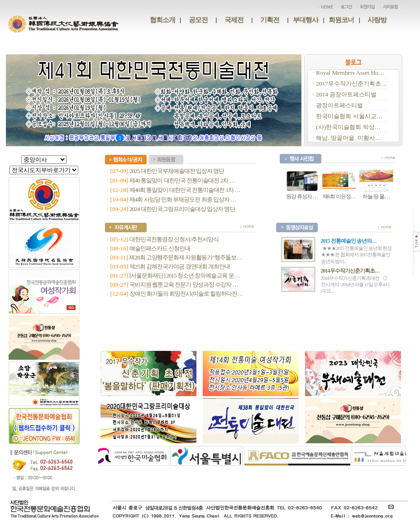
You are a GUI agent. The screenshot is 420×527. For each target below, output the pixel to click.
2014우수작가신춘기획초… (350, 271)
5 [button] (165, 138)
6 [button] (176, 138)
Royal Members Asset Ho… (350, 73)
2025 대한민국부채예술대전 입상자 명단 (177, 171)
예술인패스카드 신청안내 (160, 248)
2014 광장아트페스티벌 (346, 94)
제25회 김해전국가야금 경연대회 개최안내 (180, 266)
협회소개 (162, 20)
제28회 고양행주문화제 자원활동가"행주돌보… (185, 257)
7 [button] (188, 138)
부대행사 (305, 20)
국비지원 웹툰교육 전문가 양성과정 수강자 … (184, 285)
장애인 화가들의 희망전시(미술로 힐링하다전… (186, 294)
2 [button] (131, 138)
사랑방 (377, 20)
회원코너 (341, 20)
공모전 (198, 20)
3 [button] (142, 138)
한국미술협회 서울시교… (349, 116)
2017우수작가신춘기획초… (351, 84)
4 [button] (154, 138)
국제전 (234, 20)
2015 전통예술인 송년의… (349, 241)
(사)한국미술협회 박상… (348, 127)
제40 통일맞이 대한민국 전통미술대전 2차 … (182, 180)
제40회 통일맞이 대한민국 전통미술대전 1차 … (185, 190)
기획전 (270, 20)
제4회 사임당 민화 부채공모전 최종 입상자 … (183, 199)
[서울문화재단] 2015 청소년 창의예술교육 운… (184, 275)
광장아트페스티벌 (339, 105)
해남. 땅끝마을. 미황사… (348, 138)
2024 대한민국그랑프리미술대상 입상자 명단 (182, 209)
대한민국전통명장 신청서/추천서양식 (174, 239)
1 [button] (120, 138)
